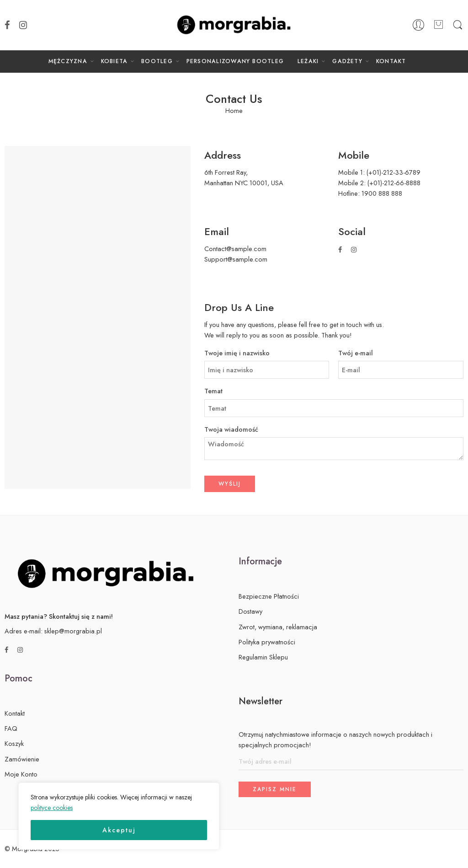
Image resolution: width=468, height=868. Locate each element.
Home (234, 111)
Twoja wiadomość (334, 430)
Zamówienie (22, 759)
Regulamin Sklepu (263, 657)
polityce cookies (52, 808)
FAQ (11, 728)
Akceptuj (119, 830)
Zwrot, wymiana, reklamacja (278, 627)
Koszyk (14, 743)
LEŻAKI (308, 61)
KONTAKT (391, 61)
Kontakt (15, 713)
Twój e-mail (401, 353)
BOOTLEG (157, 61)
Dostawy (250, 611)
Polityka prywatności (267, 642)
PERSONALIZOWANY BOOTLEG (235, 61)
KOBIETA (114, 61)
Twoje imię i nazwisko (267, 353)
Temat (334, 391)
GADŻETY (347, 61)
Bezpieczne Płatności (269, 596)
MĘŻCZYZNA (68, 61)
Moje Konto (21, 774)
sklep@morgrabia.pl (73, 631)
